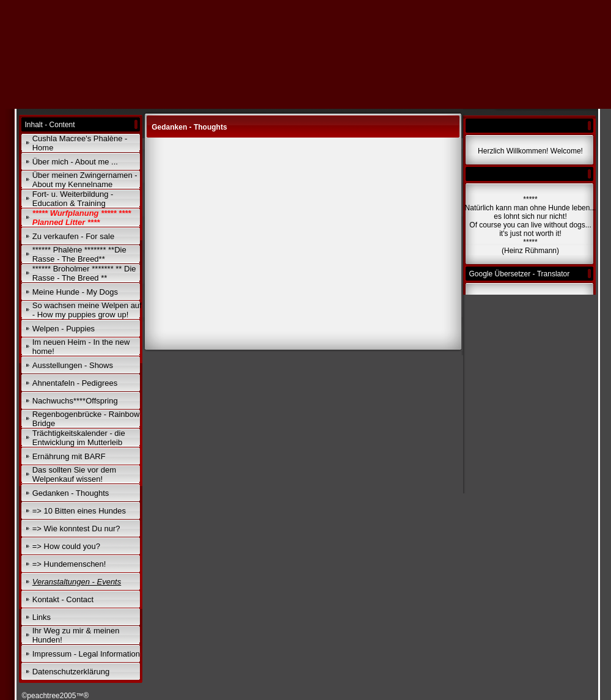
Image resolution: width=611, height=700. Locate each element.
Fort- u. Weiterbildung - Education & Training (73, 199)
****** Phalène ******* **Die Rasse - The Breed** (79, 254)
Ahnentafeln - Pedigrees (75, 383)
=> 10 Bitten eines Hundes (79, 511)
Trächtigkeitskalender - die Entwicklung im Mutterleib (79, 438)
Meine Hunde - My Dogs (75, 292)
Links (42, 617)
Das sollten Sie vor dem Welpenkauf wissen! (74, 474)
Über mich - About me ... (75, 162)
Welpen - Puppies (64, 329)
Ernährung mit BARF (69, 456)
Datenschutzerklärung (71, 672)
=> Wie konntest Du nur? (76, 529)
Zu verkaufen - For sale (73, 236)
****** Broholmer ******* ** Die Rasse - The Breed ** (84, 273)
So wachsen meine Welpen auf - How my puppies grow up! (87, 310)
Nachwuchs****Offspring (75, 401)
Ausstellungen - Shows (73, 365)
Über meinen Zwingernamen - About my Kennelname (85, 180)
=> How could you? (66, 546)
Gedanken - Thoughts (71, 493)
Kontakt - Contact (63, 599)
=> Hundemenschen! (69, 564)
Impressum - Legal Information (86, 654)
